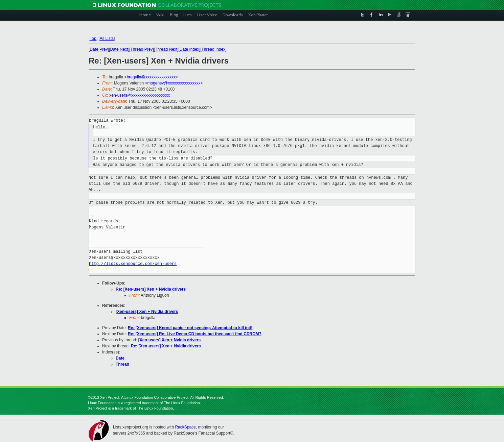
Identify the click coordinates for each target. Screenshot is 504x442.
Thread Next (166, 49)
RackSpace (185, 427)
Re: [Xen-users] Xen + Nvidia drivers (151, 289)
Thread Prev (141, 49)
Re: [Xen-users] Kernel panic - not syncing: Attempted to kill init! (190, 328)
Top (93, 39)
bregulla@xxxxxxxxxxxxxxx (151, 77)
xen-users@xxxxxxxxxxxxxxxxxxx (140, 95)
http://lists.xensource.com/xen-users (133, 264)
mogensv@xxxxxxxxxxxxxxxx (174, 83)
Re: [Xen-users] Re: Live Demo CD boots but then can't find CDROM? (195, 334)
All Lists (107, 39)
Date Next (119, 49)
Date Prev (99, 49)
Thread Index (214, 49)
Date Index (189, 49)
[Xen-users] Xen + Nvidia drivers (147, 312)
